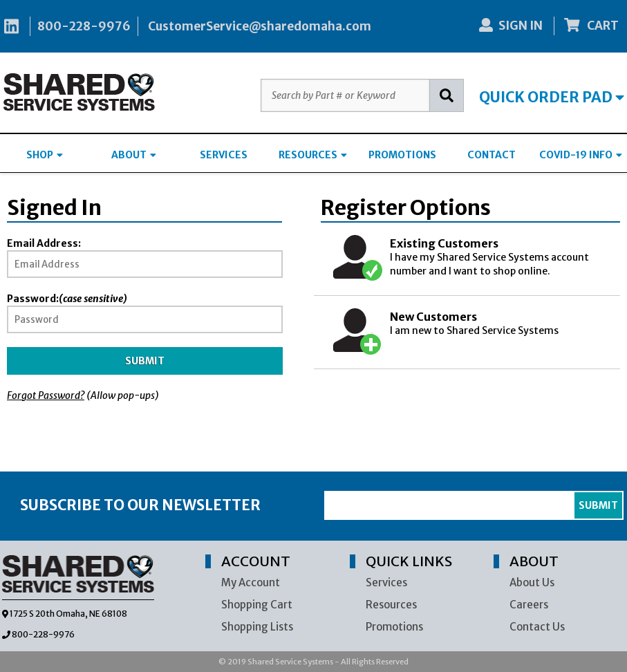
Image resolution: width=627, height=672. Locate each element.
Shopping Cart (257, 605)
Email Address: (44, 243)
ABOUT (134, 155)
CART (592, 26)
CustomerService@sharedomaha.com (260, 26)
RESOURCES (313, 155)
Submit (145, 361)
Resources (391, 605)
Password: (67, 299)
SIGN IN (511, 26)
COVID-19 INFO (581, 155)
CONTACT (492, 155)
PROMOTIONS (402, 155)
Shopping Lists (257, 627)
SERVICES (224, 155)
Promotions (394, 627)
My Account (251, 582)
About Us (532, 582)
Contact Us (537, 627)
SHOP (45, 155)
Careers (529, 605)
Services (386, 582)
